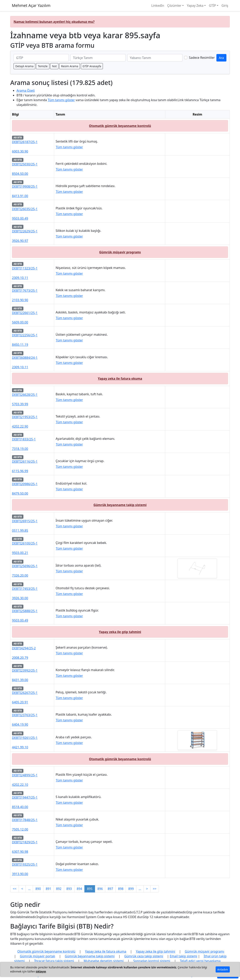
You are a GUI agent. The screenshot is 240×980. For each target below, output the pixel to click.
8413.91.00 (20, 196)
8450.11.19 (20, 345)
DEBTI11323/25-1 (25, 268)
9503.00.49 (20, 218)
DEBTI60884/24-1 (25, 358)
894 (79, 889)
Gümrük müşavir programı (120, 252)
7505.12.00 (20, 829)
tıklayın (41, 971)
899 (131, 889)
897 (110, 889)
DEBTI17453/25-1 (25, 589)
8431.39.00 (20, 680)
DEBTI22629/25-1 (25, 231)
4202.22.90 (20, 426)
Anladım (223, 969)
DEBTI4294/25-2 (24, 648)
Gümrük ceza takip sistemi (144, 956)
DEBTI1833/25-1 (24, 439)
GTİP (212, 6)
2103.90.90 (20, 300)
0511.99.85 (20, 531)
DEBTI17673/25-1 (25, 291)
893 (69, 889)
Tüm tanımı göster (61, 100)
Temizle (43, 66)
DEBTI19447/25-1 (25, 797)
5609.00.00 (20, 322)
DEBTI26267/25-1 (25, 693)
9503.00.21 (20, 553)
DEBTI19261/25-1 (25, 738)
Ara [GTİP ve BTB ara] (222, 58)
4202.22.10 (20, 785)
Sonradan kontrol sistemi (152, 961)
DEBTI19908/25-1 (25, 186)
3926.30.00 (20, 598)
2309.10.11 (20, 278)
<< (15, 889)
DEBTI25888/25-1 (25, 611)
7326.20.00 (20, 575)
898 (121, 889)
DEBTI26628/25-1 (25, 395)
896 (100, 889)
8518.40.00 (20, 807)
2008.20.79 (20, 658)
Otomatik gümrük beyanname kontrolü (120, 126)
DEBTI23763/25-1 (25, 715)
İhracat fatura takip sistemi (54, 961)
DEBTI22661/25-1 (25, 313)
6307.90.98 (20, 852)
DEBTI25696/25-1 (25, 566)
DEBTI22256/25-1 (25, 335)
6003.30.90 (20, 151)
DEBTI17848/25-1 (25, 820)
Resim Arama (70, 66)
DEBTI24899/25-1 (25, 775)
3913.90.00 (20, 874)
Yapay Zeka (195, 6)
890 (38, 889)
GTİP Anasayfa (92, 66)
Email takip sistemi (183, 956)
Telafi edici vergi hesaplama (200, 961)
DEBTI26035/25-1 (25, 209)
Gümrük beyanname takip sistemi (120, 505)
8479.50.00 (20, 493)
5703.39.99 (20, 404)
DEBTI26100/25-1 (25, 543)
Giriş (225, 6)
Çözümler (174, 6)
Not (54, 66)
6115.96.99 (20, 471)
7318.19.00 (20, 449)
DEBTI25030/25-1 (25, 164)
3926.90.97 (20, 241)
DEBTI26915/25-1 (25, 521)
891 (48, 889)
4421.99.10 (20, 747)
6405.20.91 (20, 702)
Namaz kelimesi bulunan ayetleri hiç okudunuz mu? (54, 22)
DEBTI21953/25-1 (25, 417)
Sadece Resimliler (202, 58)
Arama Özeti (26, 90)
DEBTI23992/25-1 (25, 670)
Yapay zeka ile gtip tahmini (120, 632)
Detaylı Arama (24, 66)
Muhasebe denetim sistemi (104, 961)
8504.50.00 (20, 174)
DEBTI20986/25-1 (25, 484)
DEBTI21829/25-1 (25, 842)
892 (59, 889)
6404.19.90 (20, 725)
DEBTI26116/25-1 (25, 462)
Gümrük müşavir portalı (37, 956)
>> (155, 889)
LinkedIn (158, 6)
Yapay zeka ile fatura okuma (120, 379)
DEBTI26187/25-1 (25, 142)
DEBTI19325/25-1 (25, 864)
